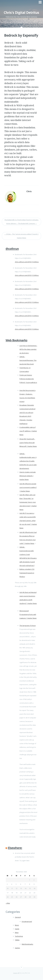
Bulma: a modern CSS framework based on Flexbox (27, 573)
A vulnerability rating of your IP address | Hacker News (28, 431)
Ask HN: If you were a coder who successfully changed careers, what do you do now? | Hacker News (28, 521)
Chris (29, 191)
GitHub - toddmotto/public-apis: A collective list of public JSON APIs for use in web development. (28, 461)
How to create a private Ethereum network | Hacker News (28, 476)
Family (17, 929)
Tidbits (17, 940)
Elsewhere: (15, 848)
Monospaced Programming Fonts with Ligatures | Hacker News (28, 614)
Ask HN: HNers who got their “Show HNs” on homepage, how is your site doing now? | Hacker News (28, 502)
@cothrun (12, 249)
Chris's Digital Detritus (21, 12)
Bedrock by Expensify (21, 35)
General (18, 917)
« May (8, 903)
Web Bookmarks (16, 340)
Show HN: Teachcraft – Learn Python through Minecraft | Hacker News (28, 443)
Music (17, 925)
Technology (19, 936)
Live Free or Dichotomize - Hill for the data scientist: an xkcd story (28, 349)
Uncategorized (27, 921)
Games (17, 948)
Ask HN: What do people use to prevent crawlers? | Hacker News (28, 487)
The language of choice (28, 626)
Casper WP (16, 973)
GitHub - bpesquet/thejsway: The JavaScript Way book (28, 360)
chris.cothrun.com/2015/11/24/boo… (27, 262)
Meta (17, 933)
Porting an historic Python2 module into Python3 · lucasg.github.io (28, 379)
